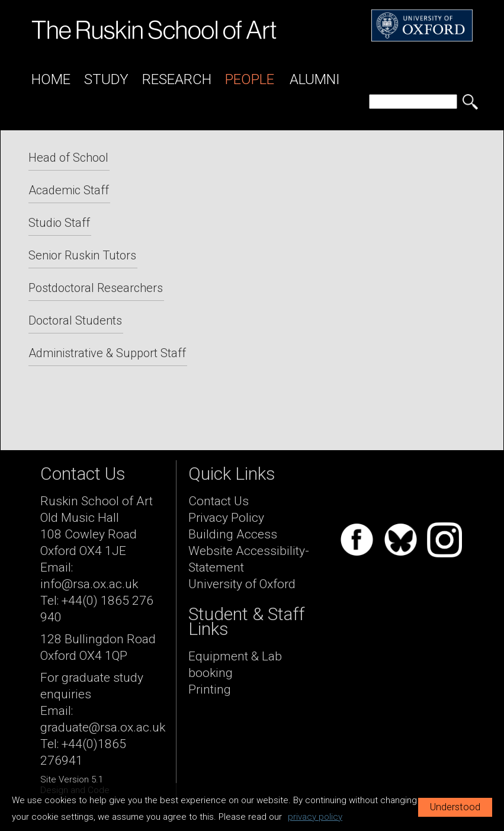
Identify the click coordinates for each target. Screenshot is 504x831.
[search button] (470, 102)
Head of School (68, 158)
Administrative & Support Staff (107, 353)
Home (51, 79)
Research (177, 79)
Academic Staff (69, 190)
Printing (210, 689)
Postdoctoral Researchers (96, 288)
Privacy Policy (226, 518)
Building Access (233, 534)
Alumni (315, 79)
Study (106, 79)
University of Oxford (242, 584)
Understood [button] (455, 807)
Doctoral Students (75, 320)
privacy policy (315, 817)
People (250, 79)
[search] (413, 102)
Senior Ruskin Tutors (82, 255)
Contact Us (219, 501)
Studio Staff (59, 223)
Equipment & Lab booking (235, 665)
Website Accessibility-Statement (249, 559)
